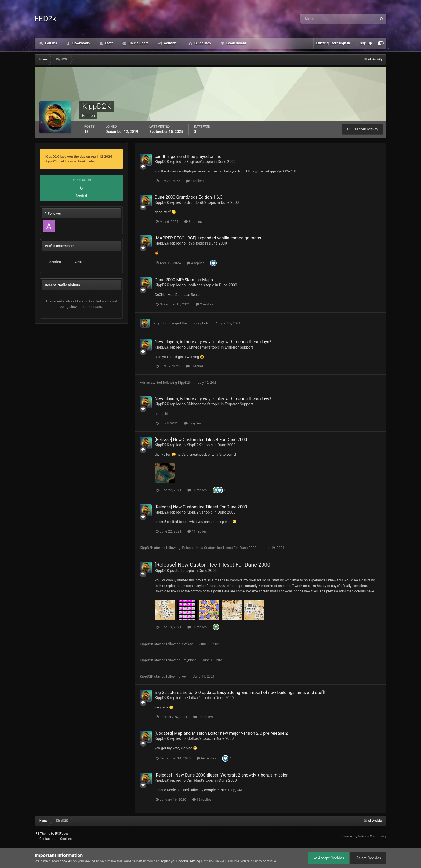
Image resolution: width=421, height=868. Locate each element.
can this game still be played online (188, 156)
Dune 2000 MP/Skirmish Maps (184, 280)
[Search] (325, 19)
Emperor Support (239, 347)
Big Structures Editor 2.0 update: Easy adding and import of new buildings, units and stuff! (240, 692)
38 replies (203, 717)
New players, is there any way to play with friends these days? (213, 342)
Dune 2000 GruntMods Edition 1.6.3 (188, 197)
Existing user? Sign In (335, 43)
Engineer (194, 162)
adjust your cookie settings (181, 861)
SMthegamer (197, 347)
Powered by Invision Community (363, 836)
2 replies (204, 304)
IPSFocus (62, 834)
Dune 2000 (227, 162)
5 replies (195, 366)
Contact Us (47, 839)
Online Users (138, 43)
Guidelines (202, 43)
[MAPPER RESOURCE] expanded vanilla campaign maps (208, 238)
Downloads (81, 43)
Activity (170, 43)
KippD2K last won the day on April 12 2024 (79, 156)
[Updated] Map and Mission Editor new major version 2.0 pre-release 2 (221, 733)
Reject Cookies (368, 858)
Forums (51, 43)
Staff (108, 43)
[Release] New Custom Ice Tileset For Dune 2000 (201, 440)
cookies (66, 861)
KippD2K (162, 162)
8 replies (193, 222)
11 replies (197, 490)
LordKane (195, 285)
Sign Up (366, 43)
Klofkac (187, 644)
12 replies (202, 799)
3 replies (195, 181)
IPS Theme (42, 834)
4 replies (196, 263)
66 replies (206, 758)
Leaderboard (236, 43)
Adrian (145, 383)
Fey (190, 243)
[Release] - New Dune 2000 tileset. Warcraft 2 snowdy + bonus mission (222, 775)
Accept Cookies (327, 858)
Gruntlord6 (195, 202)
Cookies (66, 839)
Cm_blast (188, 660)
